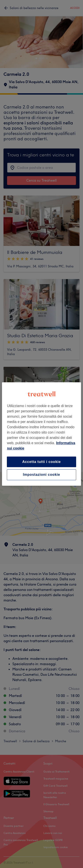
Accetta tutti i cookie (41, 462)
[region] (41, 434)
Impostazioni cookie (41, 475)
